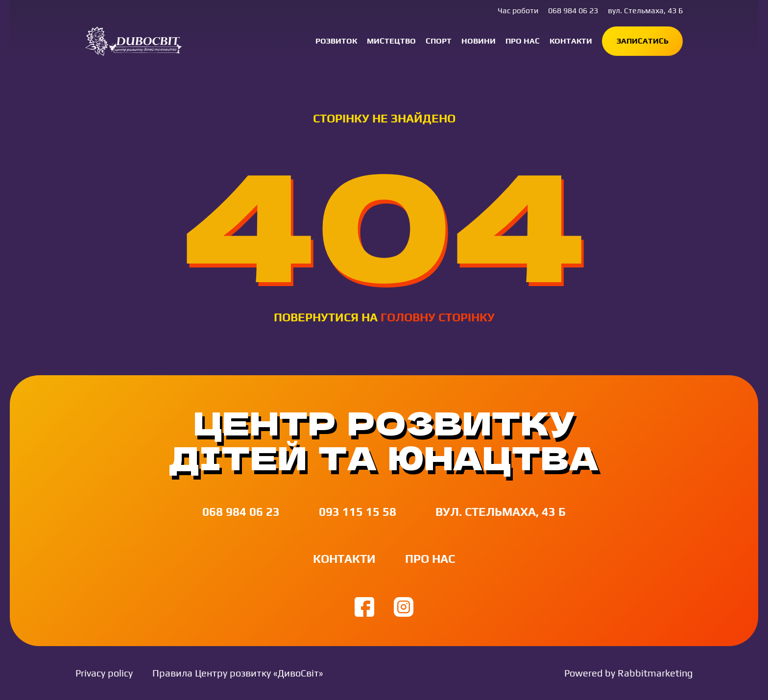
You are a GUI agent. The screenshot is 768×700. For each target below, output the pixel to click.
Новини (479, 41)
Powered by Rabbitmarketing (628, 673)
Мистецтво (391, 41)
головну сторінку (438, 317)
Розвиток (336, 41)
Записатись (643, 41)
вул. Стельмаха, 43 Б (645, 11)
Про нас (523, 41)
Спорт (439, 41)
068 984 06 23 (573, 11)
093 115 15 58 (358, 512)
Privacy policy (104, 673)
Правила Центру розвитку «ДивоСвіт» (238, 673)
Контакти (571, 41)
